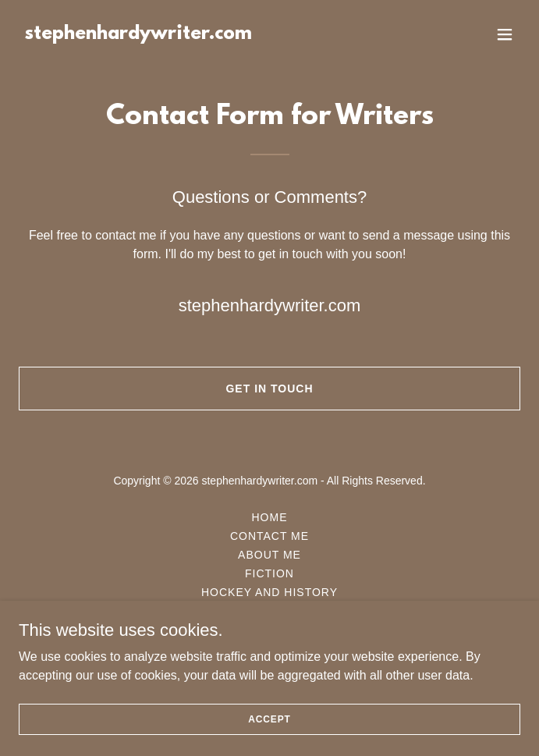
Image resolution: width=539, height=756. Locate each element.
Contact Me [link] (269, 536)
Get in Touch (269, 389)
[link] (138, 35)
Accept (269, 719)
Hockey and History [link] (269, 592)
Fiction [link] (269, 573)
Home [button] (270, 517)
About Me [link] (269, 555)
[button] (505, 34)
